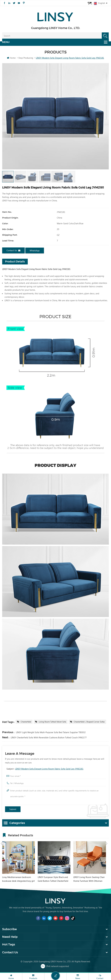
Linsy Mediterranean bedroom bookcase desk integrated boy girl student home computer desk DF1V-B (18, 879)
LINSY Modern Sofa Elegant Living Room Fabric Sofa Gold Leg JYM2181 (49, 769)
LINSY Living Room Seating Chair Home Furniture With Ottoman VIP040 (89, 879)
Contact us (13, 251)
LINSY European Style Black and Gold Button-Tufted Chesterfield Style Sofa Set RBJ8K (53, 879)
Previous (2, 835)
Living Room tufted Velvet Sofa (52, 722)
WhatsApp (35, 251)
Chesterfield (26, 722)
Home (11, 58)
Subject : (45, 769)
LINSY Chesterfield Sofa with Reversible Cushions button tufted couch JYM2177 (49, 738)
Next (107, 835)
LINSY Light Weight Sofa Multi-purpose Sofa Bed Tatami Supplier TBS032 (51, 733)
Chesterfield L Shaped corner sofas (89, 722)
